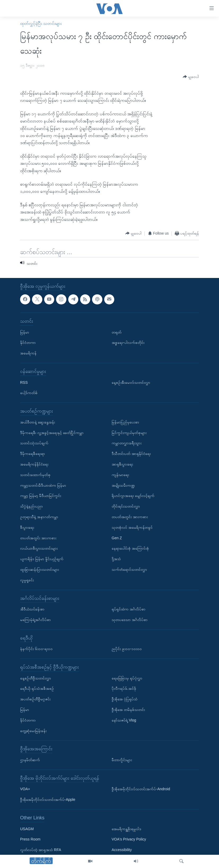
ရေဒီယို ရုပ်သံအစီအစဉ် (37, 689)
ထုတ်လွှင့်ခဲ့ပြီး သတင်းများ (41, 23)
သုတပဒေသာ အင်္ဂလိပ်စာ (130, 620)
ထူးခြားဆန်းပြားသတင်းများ (40, 569)
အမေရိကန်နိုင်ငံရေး (34, 464)
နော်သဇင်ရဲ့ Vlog (124, 720)
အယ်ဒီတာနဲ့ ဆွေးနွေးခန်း (38, 422)
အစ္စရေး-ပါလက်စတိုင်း (128, 342)
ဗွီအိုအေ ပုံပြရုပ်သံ (125, 699)
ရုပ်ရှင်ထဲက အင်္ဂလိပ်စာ (129, 609)
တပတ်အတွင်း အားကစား (38, 538)
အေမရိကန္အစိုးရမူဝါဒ (126, 829)
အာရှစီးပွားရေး (122, 464)
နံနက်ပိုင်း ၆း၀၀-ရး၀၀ (36, 649)
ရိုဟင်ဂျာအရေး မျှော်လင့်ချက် (133, 496)
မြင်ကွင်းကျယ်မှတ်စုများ (129, 433)
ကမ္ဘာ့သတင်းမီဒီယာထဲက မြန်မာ (43, 485)
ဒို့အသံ (116, 559)
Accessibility (122, 850)
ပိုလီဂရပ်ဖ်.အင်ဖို (124, 689)
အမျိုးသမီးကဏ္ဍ (123, 485)
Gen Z (117, 538)
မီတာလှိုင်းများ (122, 760)
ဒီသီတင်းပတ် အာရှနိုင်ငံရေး (131, 454)
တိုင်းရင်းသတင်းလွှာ (126, 506)
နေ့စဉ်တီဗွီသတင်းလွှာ (36, 678)
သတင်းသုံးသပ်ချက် (34, 443)
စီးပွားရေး (27, 527)
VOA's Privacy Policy (129, 839)
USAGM (27, 829)
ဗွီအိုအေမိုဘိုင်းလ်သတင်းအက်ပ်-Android (141, 789)
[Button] (191, 77)
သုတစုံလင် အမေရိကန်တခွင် (132, 527)
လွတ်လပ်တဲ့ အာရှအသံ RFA (41, 850)
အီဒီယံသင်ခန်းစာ (32, 609)
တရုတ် (117, 332)
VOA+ (25, 789)
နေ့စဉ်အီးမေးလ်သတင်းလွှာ (131, 382)
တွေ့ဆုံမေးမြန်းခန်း (33, 731)
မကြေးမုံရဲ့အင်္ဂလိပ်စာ (35, 620)
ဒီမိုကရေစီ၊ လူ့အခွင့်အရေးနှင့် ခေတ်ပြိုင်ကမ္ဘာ (52, 433)
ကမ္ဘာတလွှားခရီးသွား (127, 443)
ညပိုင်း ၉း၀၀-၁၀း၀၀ (127, 649)
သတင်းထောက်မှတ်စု (35, 475)
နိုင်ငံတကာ (28, 342)
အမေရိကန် (28, 353)
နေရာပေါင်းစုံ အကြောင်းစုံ (130, 548)
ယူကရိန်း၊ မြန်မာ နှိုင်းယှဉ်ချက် (42, 559)
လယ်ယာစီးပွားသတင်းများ (39, 548)
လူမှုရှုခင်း (27, 580)
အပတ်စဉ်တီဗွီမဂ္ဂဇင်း (35, 699)
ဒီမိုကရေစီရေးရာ (33, 454)
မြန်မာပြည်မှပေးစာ (125, 422)
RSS (24, 382)
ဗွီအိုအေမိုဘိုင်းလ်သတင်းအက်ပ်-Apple (48, 800)
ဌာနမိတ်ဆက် (30, 760)
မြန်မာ (25, 332)
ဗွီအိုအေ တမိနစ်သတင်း (128, 710)
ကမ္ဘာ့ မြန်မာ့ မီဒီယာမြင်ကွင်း (41, 496)
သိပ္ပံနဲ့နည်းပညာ (31, 506)
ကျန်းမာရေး (120, 475)
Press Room (30, 839)
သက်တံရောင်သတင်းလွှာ (129, 569)
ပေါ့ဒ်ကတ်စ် (29, 393)
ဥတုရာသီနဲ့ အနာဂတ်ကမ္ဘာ (39, 517)
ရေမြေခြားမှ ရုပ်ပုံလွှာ (127, 678)
